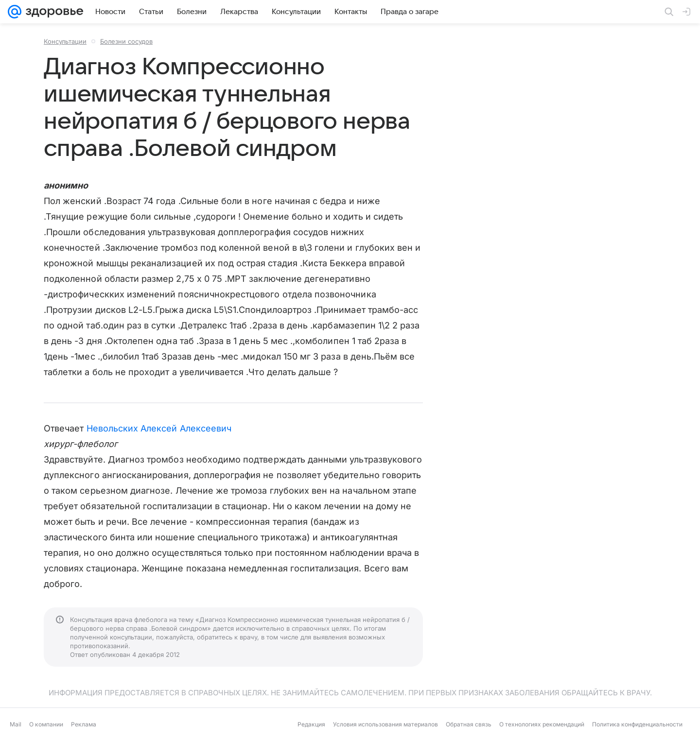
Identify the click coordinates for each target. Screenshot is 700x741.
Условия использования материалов (385, 724)
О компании (46, 724)
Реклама (84, 724)
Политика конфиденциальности (637, 724)
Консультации (65, 41)
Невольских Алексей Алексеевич (159, 428)
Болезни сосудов (126, 41)
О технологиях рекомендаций (542, 724)
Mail (16, 724)
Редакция (311, 724)
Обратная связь (469, 724)
